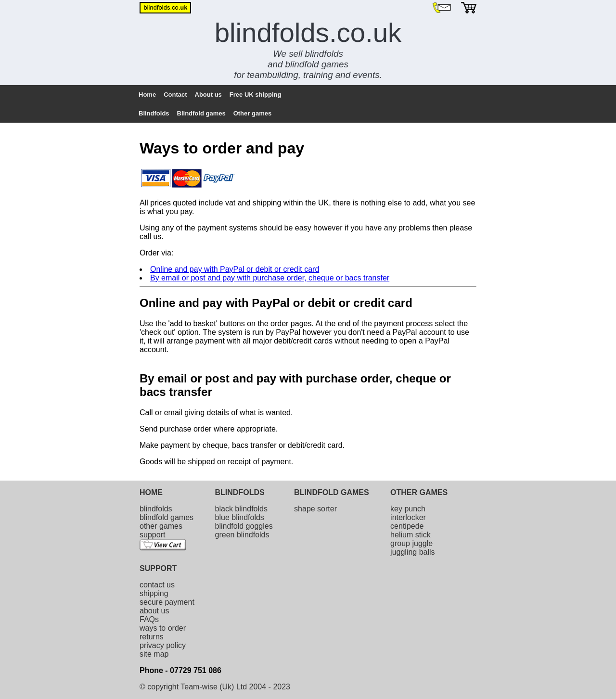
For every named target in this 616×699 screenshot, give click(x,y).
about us (154, 611)
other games (161, 526)
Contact (175, 95)
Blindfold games (201, 113)
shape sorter (315, 509)
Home (147, 95)
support (152, 535)
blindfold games (167, 517)
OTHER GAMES (419, 492)
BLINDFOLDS (240, 492)
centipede (407, 526)
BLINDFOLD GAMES (332, 492)
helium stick (411, 535)
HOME (151, 492)
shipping (154, 593)
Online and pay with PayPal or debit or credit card (235, 269)
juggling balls (413, 552)
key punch (408, 509)
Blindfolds (154, 113)
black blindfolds (241, 509)
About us (208, 95)
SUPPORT (158, 568)
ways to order (163, 628)
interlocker (408, 517)
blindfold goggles (244, 526)
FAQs (149, 619)
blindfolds (156, 509)
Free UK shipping (256, 95)
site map (154, 654)
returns (152, 637)
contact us (157, 585)
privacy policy (163, 645)
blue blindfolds (240, 517)
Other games (252, 113)
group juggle (411, 543)
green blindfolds (242, 535)
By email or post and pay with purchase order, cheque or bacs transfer (270, 278)
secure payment (167, 602)
